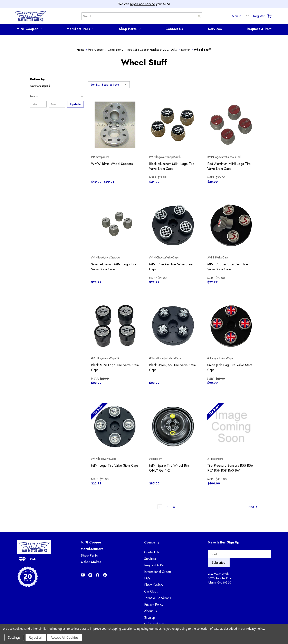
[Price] (57, 96)
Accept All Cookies (65, 637)
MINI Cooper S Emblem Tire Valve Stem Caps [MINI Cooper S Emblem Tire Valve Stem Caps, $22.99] (228, 267)
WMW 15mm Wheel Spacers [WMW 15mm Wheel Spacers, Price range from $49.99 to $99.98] (112, 164)
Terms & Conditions (158, 598)
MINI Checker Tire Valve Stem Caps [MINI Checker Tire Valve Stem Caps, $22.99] (171, 267)
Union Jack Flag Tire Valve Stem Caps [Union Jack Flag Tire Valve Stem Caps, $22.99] (230, 367)
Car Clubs (151, 591)
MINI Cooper (29, 29)
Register (259, 16)
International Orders (158, 572)
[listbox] (116, 85)
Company (152, 542)
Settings (14, 637)
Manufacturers (80, 29)
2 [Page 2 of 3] (167, 507)
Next (253, 507)
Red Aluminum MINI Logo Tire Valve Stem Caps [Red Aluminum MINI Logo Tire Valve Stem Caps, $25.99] (229, 166)
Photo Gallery (154, 585)
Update (75, 104)
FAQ (147, 578)
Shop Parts (130, 29)
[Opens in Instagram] (90, 575)
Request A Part (259, 29)
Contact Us (174, 29)
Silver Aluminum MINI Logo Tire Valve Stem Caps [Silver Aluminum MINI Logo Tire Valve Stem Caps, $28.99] (114, 267)
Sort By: (95, 85)
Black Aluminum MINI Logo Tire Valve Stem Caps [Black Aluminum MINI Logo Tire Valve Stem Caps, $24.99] (172, 166)
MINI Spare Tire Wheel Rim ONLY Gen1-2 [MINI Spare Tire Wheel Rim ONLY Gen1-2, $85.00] (169, 468)
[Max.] (57, 104)
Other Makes (91, 562)
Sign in (237, 16)
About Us (151, 611)
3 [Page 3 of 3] (174, 507)
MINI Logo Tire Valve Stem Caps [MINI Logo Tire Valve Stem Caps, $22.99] (115, 466)
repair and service (143, 4)
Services (215, 29)
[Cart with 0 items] (269, 16)
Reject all (36, 637)
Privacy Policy (154, 604)
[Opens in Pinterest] (105, 575)
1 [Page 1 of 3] (160, 507)
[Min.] (38, 104)
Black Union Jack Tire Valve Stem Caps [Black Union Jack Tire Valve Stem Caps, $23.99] (172, 367)
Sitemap (150, 618)
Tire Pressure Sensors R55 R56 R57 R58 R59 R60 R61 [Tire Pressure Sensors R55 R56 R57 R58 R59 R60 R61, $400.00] (230, 468)
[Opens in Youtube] (83, 575)
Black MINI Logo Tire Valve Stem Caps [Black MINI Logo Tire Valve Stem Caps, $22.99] (115, 367)
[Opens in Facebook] (98, 575)
